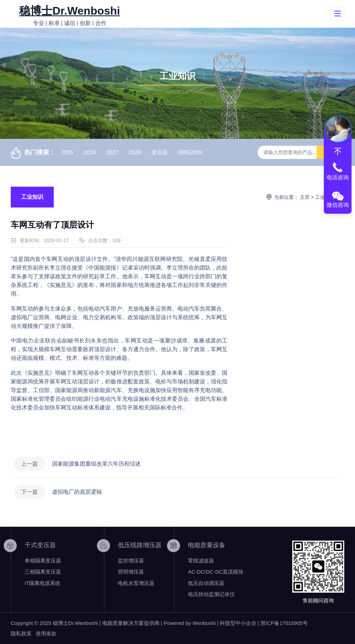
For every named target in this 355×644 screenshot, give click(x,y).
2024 (90, 152)
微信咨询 (338, 205)
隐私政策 (21, 633)
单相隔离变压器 (43, 561)
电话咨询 (338, 177)
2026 (135, 152)
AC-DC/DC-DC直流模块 (216, 572)
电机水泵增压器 (136, 583)
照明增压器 (131, 572)
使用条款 (46, 633)
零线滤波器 (201, 561)
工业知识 (32, 197)
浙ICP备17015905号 (284, 623)
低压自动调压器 (206, 583)
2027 (112, 152)
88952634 (191, 152)
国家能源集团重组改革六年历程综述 (96, 464)
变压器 (159, 152)
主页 (305, 197)
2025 (67, 152)
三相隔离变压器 (43, 572)
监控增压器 (131, 561)
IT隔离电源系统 (42, 583)
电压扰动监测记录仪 (211, 594)
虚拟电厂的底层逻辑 (77, 492)
